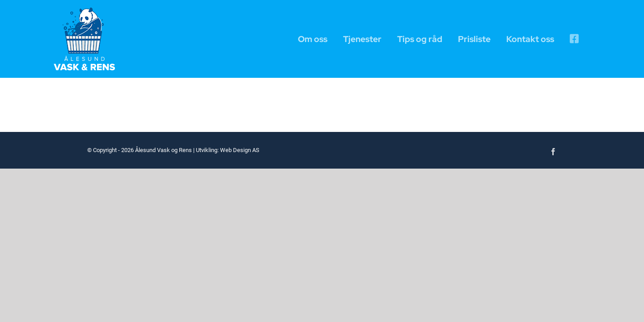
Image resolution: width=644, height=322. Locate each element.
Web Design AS (240, 150)
